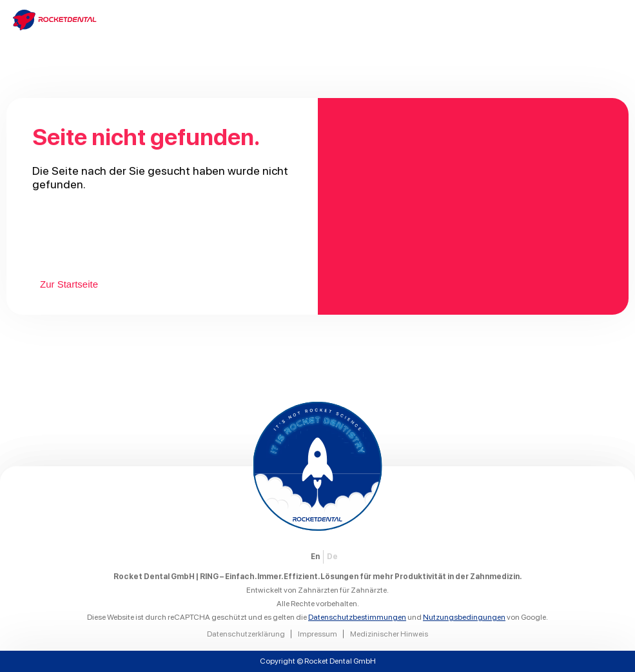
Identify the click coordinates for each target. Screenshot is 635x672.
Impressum (317, 634)
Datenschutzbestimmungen (357, 617)
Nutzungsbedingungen (464, 617)
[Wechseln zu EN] (315, 557)
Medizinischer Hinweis (389, 634)
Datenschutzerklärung (246, 634)
